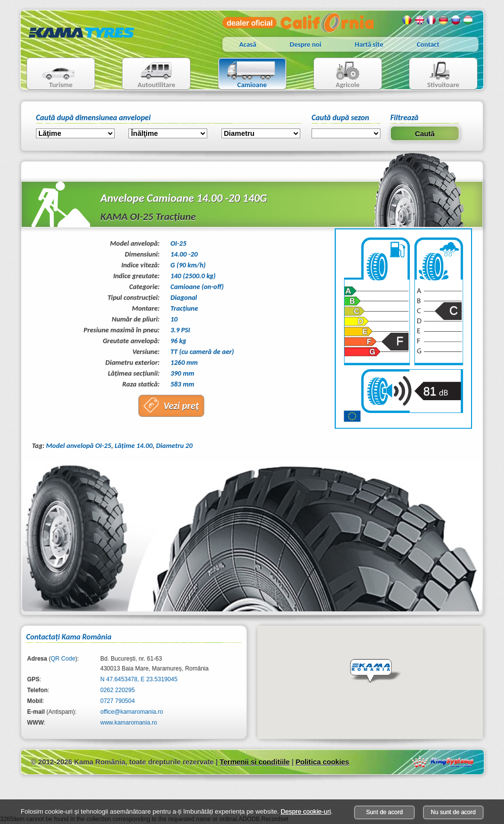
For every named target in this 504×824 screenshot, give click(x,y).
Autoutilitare (149, 75)
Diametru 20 (174, 445)
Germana (444, 20)
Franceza (432, 20)
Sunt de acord (385, 812)
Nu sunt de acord (453, 812)
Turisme (52, 75)
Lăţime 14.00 (134, 445)
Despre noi (306, 44)
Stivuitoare (434, 75)
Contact (428, 44)
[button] (376, 671)
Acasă (248, 44)
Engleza (419, 20)
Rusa (456, 20)
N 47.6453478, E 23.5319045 (139, 679)
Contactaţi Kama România (69, 637)
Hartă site (369, 44)
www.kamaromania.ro (129, 723)
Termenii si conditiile (254, 762)
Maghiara (469, 20)
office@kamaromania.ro (132, 712)
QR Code (63, 659)
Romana (407, 20)
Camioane (248, 75)
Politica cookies (322, 762)
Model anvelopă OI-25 (78, 445)
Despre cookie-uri (306, 811)
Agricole (338, 75)
